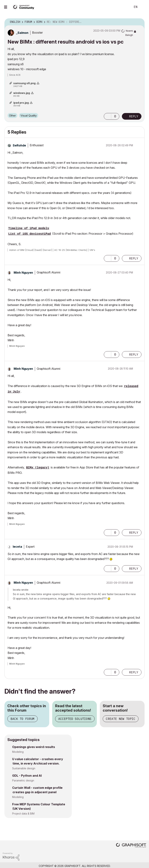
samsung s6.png (24, 83)
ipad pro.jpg (21, 103)
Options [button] (139, 22)
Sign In (143, 7)
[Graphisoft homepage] (131, 846)
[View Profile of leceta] (17, 547)
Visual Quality (29, 116)
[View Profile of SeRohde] (19, 145)
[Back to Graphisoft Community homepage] (24, 7)
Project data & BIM (23, 814)
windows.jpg (22, 93)
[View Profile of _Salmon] (22, 33)
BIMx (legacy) (38, 468)
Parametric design (23, 780)
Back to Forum (22, 719)
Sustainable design (24, 768)
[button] (108, 116)
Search (124, 7)
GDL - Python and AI (27, 776)
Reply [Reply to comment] (134, 258)
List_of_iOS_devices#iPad (30, 234)
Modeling (18, 752)
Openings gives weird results (34, 747)
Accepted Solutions (75, 719)
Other (12, 116)
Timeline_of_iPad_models (29, 228)
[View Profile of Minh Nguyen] (23, 273)
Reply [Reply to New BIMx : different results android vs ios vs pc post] (134, 116)
